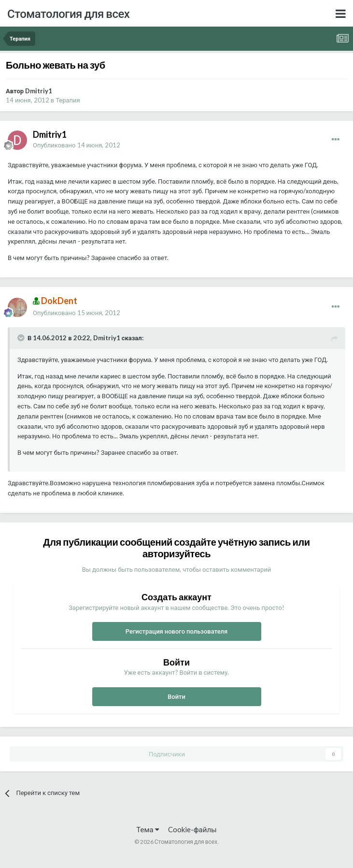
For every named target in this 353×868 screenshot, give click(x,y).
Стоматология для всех (68, 13)
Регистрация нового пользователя (177, 631)
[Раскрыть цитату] (22, 338)
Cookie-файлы (192, 829)
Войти (176, 696)
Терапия (68, 100)
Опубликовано (77, 145)
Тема (148, 829)
